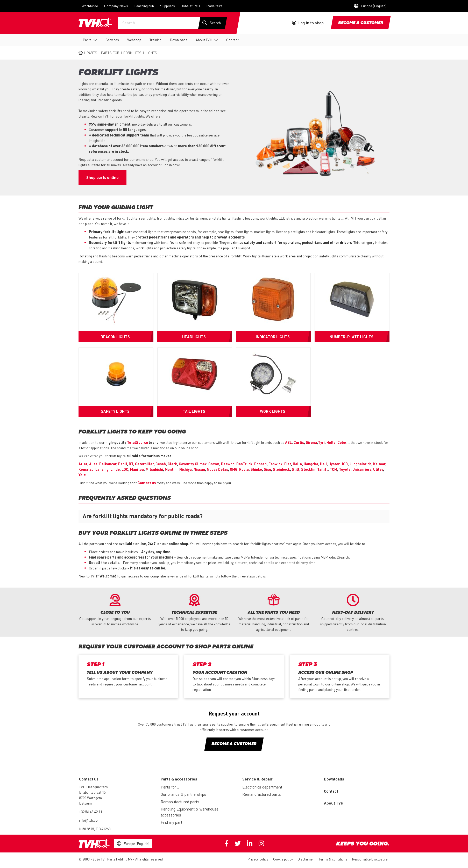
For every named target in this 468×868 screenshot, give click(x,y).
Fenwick (275, 464)
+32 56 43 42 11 (91, 812)
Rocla (244, 469)
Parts (87, 40)
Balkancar (108, 464)
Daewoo (228, 464)
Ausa (93, 464)
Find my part (171, 822)
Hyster (334, 464)
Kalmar (379, 464)
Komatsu (86, 469)
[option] (115, 610)
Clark (172, 464)
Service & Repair (257, 779)
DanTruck (244, 464)
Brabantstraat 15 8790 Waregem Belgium (92, 798)
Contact (232, 40)
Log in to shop (311, 23)
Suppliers (168, 6)
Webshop (134, 40)
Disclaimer (306, 859)
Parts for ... (170, 787)
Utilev (378, 469)
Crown (214, 464)
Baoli (123, 464)
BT (131, 464)
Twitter (238, 843)
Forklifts (132, 53)
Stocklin (308, 469)
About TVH (204, 40)
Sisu (267, 469)
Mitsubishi (154, 469)
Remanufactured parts (180, 802)
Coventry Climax (193, 464)
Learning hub (144, 6)
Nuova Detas (217, 469)
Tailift (322, 469)
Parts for (110, 53)
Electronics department (262, 787)
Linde (115, 469)
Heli (323, 464)
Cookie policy (283, 859)
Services (112, 40)
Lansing (102, 469)
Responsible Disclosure (370, 859)
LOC (125, 469)
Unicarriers (362, 469)
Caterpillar (144, 464)
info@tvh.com (90, 820)
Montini (171, 469)
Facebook (226, 843)
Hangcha (311, 464)
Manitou (137, 469)
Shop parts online (102, 177)
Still (296, 469)
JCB (345, 464)
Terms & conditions (333, 859)
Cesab (161, 464)
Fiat (288, 464)
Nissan (199, 469)
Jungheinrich (360, 464)
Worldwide (90, 6)
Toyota (345, 469)
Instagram (261, 843)
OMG (234, 469)
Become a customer (361, 23)
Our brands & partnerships (183, 794)
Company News (116, 6)
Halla (297, 464)
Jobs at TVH (190, 6)
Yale (82, 475)
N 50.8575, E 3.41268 (95, 829)
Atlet (83, 464)
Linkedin (250, 843)
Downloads (179, 40)
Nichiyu (186, 469)
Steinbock (281, 469)
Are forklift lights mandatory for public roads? (143, 516)
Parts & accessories (179, 779)
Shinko (256, 469)
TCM (333, 469)
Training (155, 40)
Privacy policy (258, 859)
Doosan (260, 464)
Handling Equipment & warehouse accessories (190, 812)
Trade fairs (214, 6)
